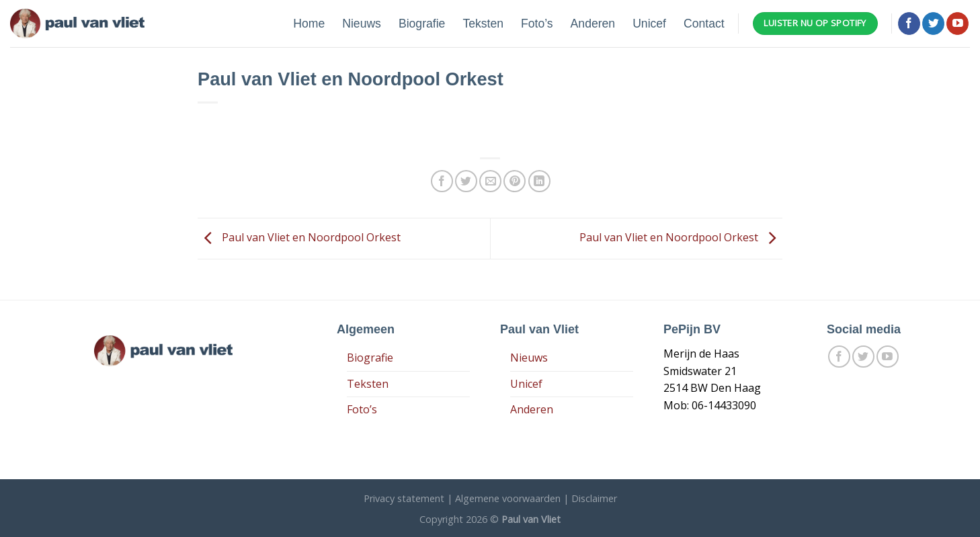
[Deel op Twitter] (466, 181)
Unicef (649, 24)
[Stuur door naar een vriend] (490, 181)
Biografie (422, 24)
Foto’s (537, 24)
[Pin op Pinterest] (515, 181)
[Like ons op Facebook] (909, 24)
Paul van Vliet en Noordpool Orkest (299, 237)
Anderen (593, 24)
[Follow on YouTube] (957, 24)
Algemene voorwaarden (508, 498)
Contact (704, 24)
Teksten (483, 24)
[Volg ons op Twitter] (933, 24)
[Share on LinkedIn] (539, 181)
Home (309, 24)
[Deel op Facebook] (442, 181)
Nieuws (362, 24)
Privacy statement (404, 498)
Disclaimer (594, 498)
